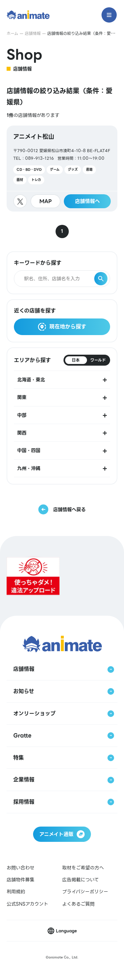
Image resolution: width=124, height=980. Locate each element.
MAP (46, 201)
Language (66, 931)
